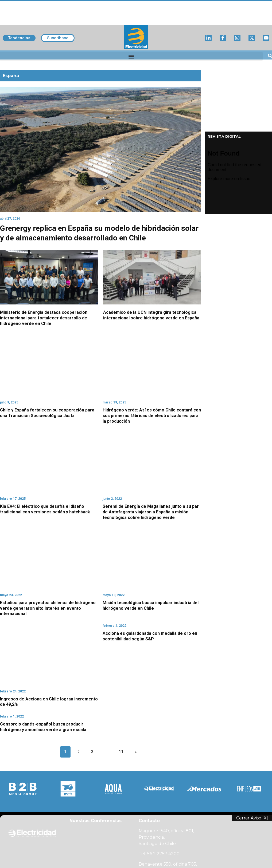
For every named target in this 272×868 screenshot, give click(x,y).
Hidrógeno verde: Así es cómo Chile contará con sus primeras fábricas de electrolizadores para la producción (152, 416)
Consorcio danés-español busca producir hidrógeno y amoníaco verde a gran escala (43, 727)
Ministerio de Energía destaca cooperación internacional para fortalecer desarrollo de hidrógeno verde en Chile (44, 318)
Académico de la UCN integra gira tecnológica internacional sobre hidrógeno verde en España (151, 315)
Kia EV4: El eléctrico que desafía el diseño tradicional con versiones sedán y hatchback (45, 509)
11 (121, 752)
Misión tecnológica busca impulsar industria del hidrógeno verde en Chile (151, 605)
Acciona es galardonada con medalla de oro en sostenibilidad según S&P (150, 636)
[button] (131, 56)
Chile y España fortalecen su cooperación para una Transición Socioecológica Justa (47, 413)
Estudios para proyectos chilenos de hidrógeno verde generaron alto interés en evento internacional (48, 608)
